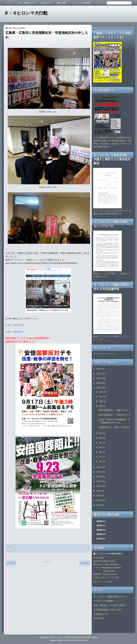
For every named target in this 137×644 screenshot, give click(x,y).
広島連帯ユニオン (102, 614)
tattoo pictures (82, 640)
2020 (99, 472)
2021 (99, 467)
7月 (101, 438)
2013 (99, 505)
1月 (101, 462)
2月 (101, 457)
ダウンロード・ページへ (104, 354)
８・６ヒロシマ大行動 (26, 13)
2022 (99, 388)
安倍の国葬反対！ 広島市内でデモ (114, 415)
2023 (99, 383)
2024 (99, 378)
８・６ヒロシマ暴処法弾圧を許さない (111, 597)
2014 (99, 500)
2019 (99, 477)
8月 (101, 433)
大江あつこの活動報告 (104, 601)
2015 (99, 496)
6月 (101, 443)
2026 (99, 369)
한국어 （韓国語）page (26, 3)
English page (46, 3)
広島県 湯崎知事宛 (14, 332)
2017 (99, 486)
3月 (101, 452)
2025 (99, 374)
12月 (101, 392)
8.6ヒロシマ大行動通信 (81, 3)
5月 (101, 447)
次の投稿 (11, 563)
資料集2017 (101, 526)
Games (66, 640)
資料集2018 (101, 521)
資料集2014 (101, 539)
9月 (101, 406)
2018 (99, 481)
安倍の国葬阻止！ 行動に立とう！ (114, 410)
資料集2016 (101, 530)
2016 (99, 491)
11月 (101, 397)
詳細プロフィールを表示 (103, 582)
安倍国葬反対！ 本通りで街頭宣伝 (114, 427)
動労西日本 (99, 618)
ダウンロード (101, 3)
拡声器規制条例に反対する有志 (108, 610)
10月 (101, 401)
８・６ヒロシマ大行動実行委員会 (109, 554)
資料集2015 (101, 534)
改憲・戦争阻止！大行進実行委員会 (110, 605)
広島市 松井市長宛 (14, 325)
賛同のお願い (62, 3)
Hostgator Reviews (56, 640)
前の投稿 (85, 563)
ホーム (9, 3)
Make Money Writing (90, 637)
